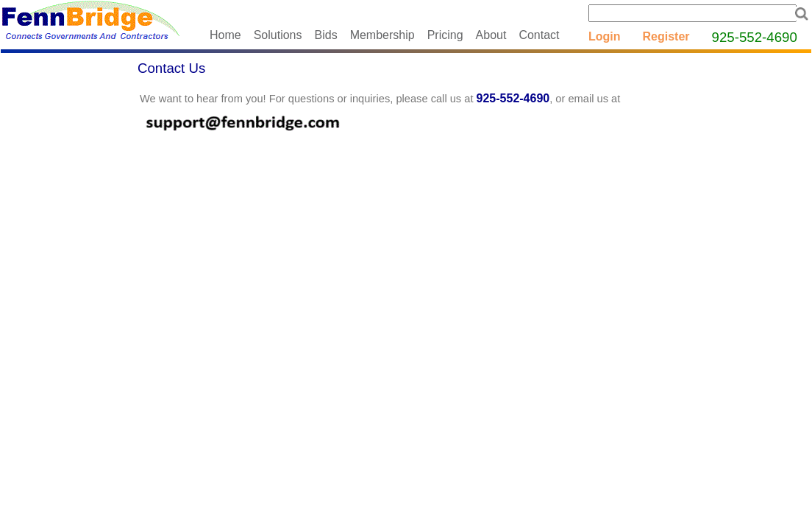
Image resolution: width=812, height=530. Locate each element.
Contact (539, 35)
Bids (326, 35)
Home (225, 35)
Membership (382, 35)
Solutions (278, 35)
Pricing (445, 35)
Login (605, 36)
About (491, 35)
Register (666, 36)
